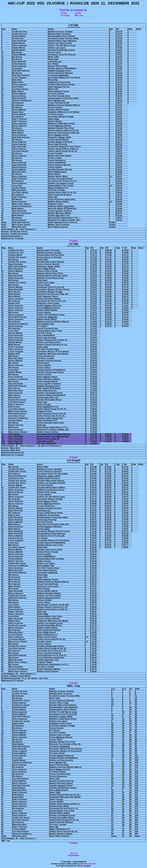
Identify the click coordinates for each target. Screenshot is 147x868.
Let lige (64, 13)
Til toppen (73, 241)
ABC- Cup (79, 15)
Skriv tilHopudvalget (74, 854)
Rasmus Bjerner (88, 864)
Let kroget (65, 15)
